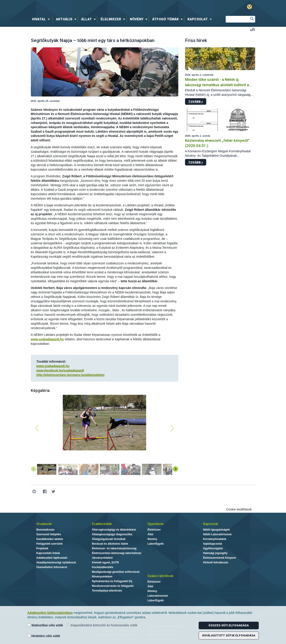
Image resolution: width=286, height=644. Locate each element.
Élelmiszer (154, 530)
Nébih (95, 7)
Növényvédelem (102, 577)
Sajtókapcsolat (213, 544)
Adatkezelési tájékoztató (52, 558)
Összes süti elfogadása (229, 625)
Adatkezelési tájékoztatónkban (50, 613)
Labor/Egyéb (156, 544)
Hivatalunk (44, 524)
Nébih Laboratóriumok (217, 534)
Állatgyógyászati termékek (109, 539)
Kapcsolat (210, 524)
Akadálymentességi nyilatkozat (56, 562)
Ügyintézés (156, 524)
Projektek (42, 548)
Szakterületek (102, 524)
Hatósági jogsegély (215, 553)
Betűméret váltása (252, 30)
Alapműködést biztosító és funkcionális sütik (102, 625)
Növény (152, 539)
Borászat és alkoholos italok (110, 544)
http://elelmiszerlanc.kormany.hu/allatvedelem (70, 375)
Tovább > (196, 101)
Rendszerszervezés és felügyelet (113, 586)
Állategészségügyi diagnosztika (112, 534)
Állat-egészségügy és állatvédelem (114, 530)
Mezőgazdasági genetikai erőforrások (116, 572)
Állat (150, 534)
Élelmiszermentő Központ (220, 558)
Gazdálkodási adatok (50, 539)
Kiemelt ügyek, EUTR (105, 562)
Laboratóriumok (158, 596)
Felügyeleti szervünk (50, 544)
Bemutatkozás (45, 530)
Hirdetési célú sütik (44, 636)
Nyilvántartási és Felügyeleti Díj (112, 581)
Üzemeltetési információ (52, 567)
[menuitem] (42, 19)
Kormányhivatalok (215, 539)
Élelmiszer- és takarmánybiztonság (114, 548)
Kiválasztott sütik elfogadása (229, 635)
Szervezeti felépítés (49, 534)
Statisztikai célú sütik (45, 625)
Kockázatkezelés (102, 567)
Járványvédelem (102, 558)
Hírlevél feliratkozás (216, 562)
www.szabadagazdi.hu (47, 339)
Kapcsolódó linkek (48, 553)
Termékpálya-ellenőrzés (107, 591)
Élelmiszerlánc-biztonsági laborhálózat (117, 553)
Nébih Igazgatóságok (217, 530)
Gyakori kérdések (160, 576)
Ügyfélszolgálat (213, 548)
